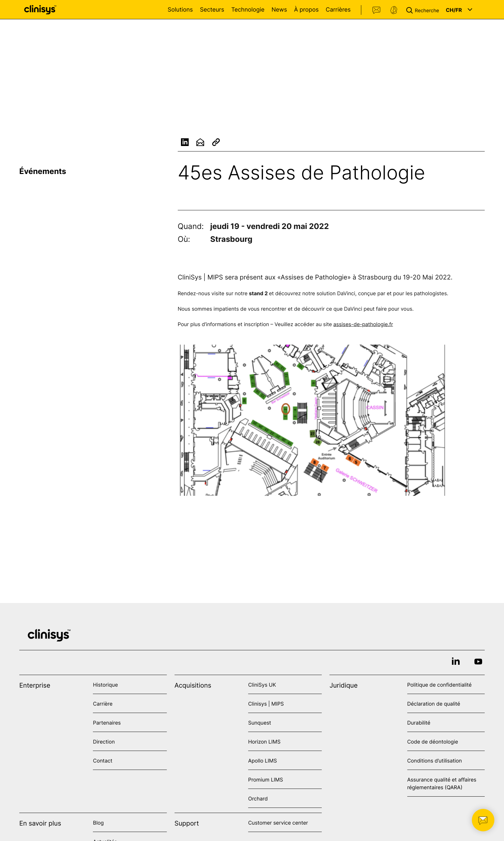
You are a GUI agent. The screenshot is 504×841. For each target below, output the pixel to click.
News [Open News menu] (279, 10)
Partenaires (107, 723)
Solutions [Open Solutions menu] (180, 10)
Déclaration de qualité (434, 704)
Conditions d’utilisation (435, 761)
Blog (98, 823)
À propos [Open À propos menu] (306, 10)
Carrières (338, 10)
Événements (43, 171)
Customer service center (278, 823)
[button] (424, 10)
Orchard (258, 799)
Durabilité (419, 723)
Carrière (103, 704)
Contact (377, 10)
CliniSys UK (262, 685)
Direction (104, 742)
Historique (105, 685)
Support (394, 10)
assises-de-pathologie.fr (363, 325)
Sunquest (260, 723)
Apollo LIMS (262, 761)
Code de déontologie (433, 742)
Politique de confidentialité (440, 685)
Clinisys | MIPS (266, 704)
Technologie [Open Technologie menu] (248, 10)
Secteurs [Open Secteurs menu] (212, 10)
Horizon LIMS (264, 742)
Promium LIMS (265, 780)
